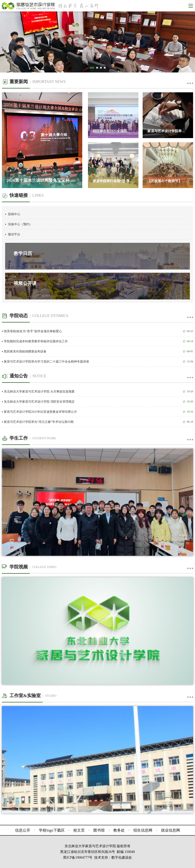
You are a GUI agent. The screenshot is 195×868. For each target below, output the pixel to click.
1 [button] (91, 69)
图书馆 (99, 830)
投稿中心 (14, 214)
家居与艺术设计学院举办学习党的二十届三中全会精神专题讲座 (98, 362)
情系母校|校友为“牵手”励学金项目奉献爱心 (98, 331)
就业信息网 (170, 830)
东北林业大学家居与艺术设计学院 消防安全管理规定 (98, 402)
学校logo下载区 (52, 830)
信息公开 (23, 830)
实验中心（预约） (20, 224)
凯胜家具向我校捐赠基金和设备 (98, 352)
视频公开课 (25, 283)
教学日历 (23, 253)
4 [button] (106, 69)
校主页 (79, 830)
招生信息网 (143, 830)
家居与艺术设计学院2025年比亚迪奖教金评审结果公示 (98, 412)
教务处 (119, 830)
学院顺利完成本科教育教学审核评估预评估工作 (98, 341)
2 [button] (98, 69)
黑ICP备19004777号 (78, 858)
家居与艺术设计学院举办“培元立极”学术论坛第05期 (98, 422)
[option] (97, 42)
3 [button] (102, 69)
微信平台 (14, 234)
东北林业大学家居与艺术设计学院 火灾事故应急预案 (98, 392)
